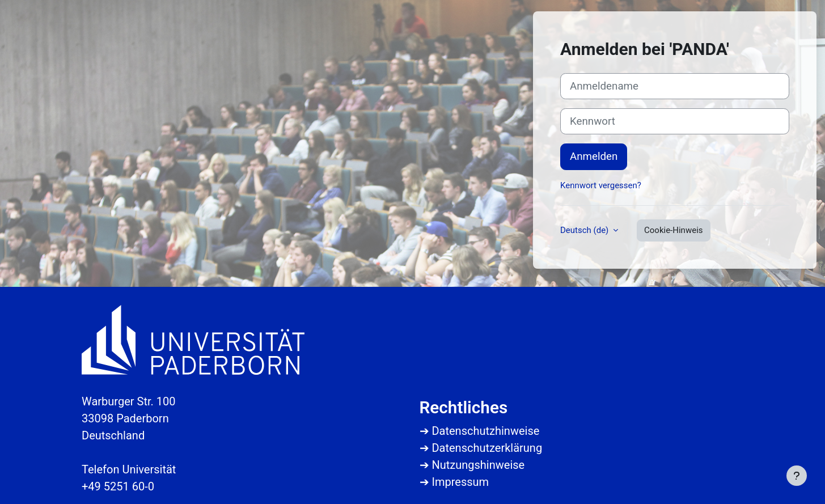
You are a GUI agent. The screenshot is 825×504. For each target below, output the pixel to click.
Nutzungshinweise (478, 465)
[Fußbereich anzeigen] (797, 476)
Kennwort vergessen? (601, 185)
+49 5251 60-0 (118, 486)
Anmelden (594, 156)
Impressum (460, 482)
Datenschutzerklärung (487, 448)
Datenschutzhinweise (485, 431)
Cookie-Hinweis (673, 230)
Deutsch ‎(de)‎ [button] (585, 230)
